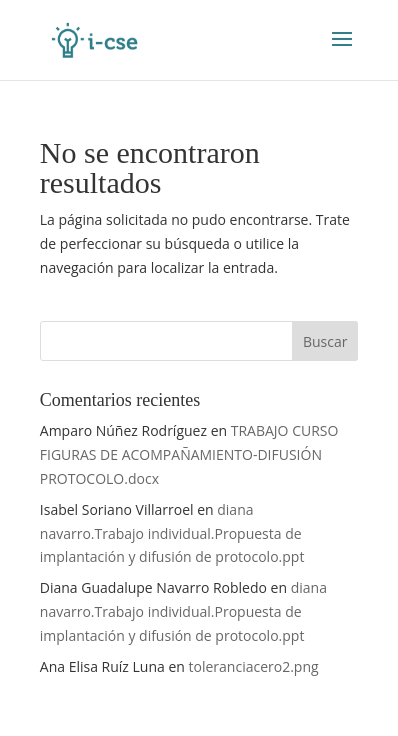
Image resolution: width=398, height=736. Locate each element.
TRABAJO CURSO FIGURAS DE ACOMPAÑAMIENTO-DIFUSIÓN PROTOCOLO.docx (189, 454)
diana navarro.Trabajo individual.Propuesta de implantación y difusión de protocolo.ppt (172, 533)
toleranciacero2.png (254, 666)
